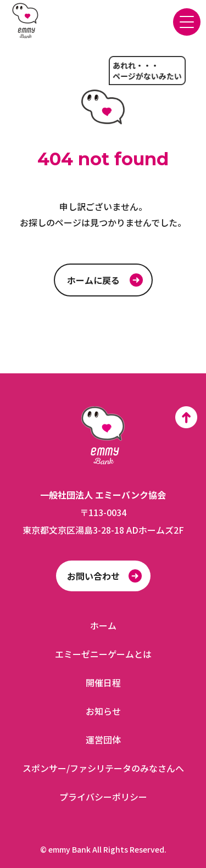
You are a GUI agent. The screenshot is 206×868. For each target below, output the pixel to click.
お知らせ (103, 711)
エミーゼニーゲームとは (103, 654)
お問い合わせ (93, 576)
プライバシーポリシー (103, 797)
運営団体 (103, 740)
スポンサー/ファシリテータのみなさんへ (103, 768)
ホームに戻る (93, 280)
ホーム (103, 625)
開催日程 (103, 682)
